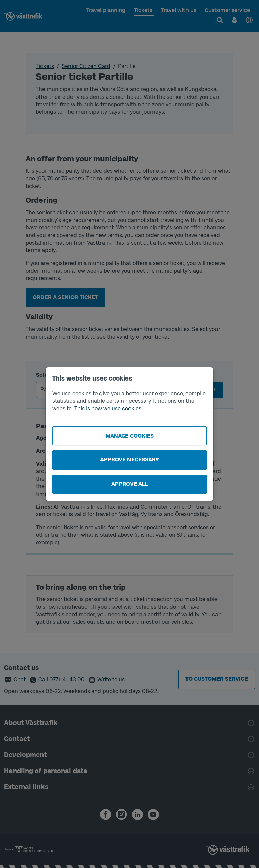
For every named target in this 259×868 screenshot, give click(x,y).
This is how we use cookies (108, 408)
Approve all (130, 484)
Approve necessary (130, 460)
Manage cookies (130, 436)
